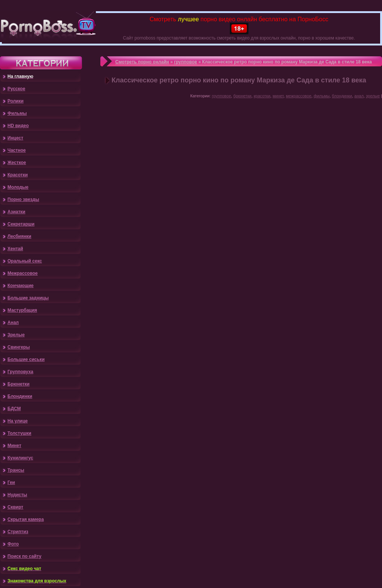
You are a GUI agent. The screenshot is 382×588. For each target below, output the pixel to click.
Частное (17, 150)
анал (359, 96)
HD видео (18, 126)
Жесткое (17, 163)
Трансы (16, 470)
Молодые (18, 187)
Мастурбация (22, 310)
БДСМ (14, 409)
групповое (185, 62)
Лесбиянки (19, 236)
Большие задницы (28, 298)
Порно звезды (23, 199)
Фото (13, 544)
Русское (16, 89)
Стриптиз (18, 532)
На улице (18, 421)
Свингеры (19, 347)
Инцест (15, 138)
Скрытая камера (26, 519)
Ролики (15, 101)
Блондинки (20, 396)
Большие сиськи (26, 359)
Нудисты (17, 495)
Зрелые (16, 335)
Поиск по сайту (24, 556)
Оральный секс (25, 261)
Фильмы (17, 113)
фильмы (322, 96)
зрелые (373, 96)
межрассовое (298, 96)
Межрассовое (23, 273)
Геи (11, 482)
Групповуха (20, 372)
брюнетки (242, 96)
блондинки (342, 96)
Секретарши (21, 224)
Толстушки (19, 433)
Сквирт (15, 507)
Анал (13, 323)
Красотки (18, 175)
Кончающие (21, 286)
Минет (14, 446)
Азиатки (16, 212)
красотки (262, 96)
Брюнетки (18, 384)
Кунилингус (20, 458)
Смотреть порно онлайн (142, 62)
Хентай (15, 249)
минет (278, 96)
